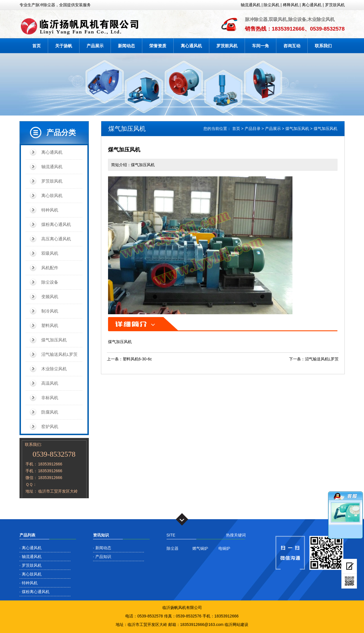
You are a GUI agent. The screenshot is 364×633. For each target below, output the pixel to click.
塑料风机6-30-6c (137, 359)
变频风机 (50, 297)
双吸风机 (50, 253)
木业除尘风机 (54, 369)
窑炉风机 (50, 426)
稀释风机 (291, 5)
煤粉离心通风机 (56, 224)
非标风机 (50, 398)
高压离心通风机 (56, 239)
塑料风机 (50, 325)
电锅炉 (224, 548)
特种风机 (50, 210)
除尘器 (173, 548)
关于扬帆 (64, 46)
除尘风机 (272, 5)
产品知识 (103, 557)
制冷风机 (50, 311)
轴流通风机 (251, 5)
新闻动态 (126, 46)
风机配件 (50, 268)
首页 (36, 46)
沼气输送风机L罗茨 (59, 354)
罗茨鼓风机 (335, 5)
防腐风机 (50, 412)
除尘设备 (50, 282)
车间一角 (260, 46)
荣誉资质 (158, 46)
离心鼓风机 (52, 195)
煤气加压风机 (54, 340)
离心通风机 (312, 5)
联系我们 (323, 46)
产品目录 (253, 129)
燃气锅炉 (200, 548)
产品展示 (95, 46)
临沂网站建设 (236, 625)
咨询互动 (292, 46)
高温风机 (50, 383)
